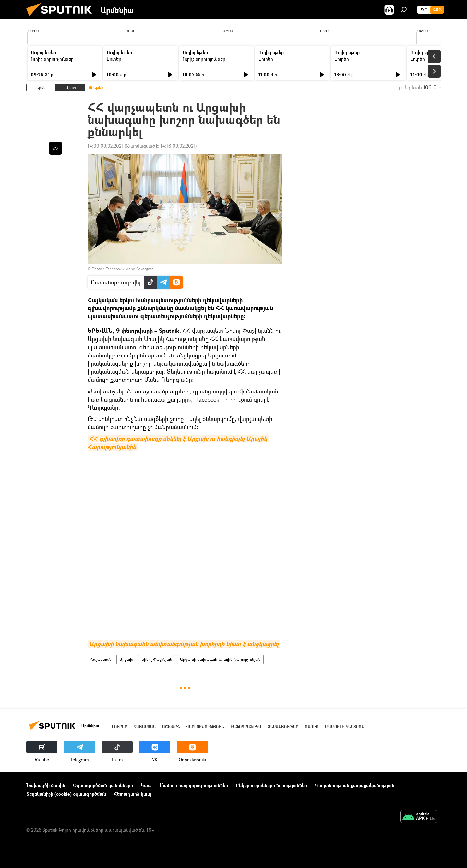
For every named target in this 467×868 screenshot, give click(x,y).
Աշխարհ (171, 726)
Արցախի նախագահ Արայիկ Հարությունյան (220, 659)
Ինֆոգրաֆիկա (246, 726)
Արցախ (126, 659)
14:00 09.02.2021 (105, 146)
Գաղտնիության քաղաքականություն (355, 785)
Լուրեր (114, 59)
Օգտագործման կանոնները (103, 785)
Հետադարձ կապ (132, 794)
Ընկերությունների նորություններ (271, 785)
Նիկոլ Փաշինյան (157, 659)
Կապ (146, 785)
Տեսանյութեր (283, 726)
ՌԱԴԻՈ (312, 726)
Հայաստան (101, 659)
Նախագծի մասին (46, 785)
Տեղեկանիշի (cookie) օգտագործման (66, 794)
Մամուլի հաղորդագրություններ (194, 785)
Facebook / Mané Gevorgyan (130, 269)
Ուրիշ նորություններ (52, 59)
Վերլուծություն (205, 726)
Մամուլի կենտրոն (345, 726)
